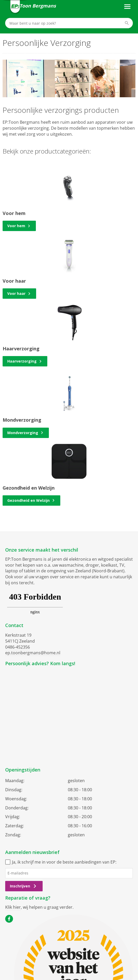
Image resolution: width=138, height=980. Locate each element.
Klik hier (13, 907)
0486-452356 (18, 647)
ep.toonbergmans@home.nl (33, 653)
